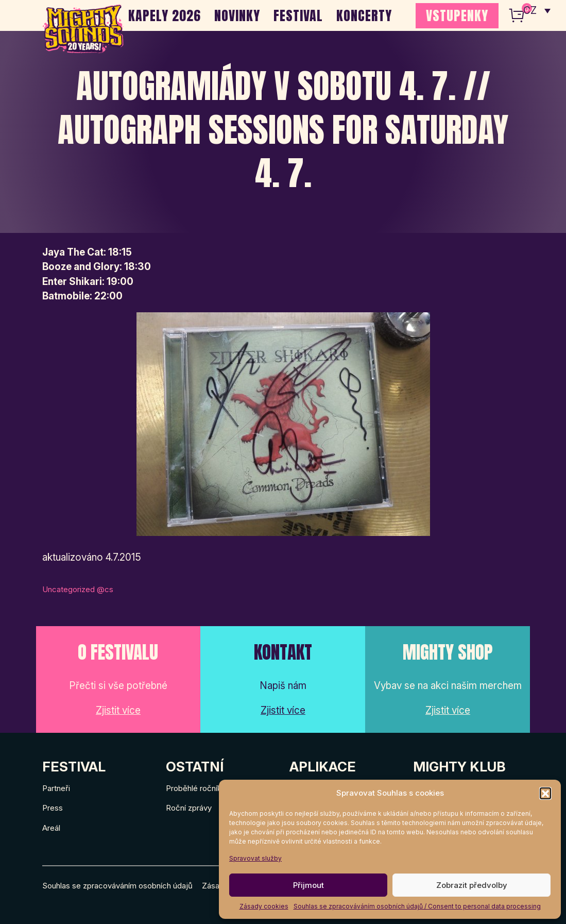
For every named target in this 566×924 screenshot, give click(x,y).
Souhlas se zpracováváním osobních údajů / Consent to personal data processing (417, 906)
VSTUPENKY (457, 15)
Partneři (56, 788)
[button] (545, 793)
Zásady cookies (264, 906)
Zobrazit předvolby (472, 885)
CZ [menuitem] (530, 11)
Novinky (237, 15)
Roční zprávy (189, 808)
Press (53, 808)
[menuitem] (537, 10)
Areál (51, 828)
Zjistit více (118, 710)
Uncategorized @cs (78, 589)
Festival (298, 15)
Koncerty (364, 15)
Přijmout (308, 885)
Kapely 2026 (165, 15)
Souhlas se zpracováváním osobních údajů (117, 886)
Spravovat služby (255, 858)
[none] (537, 10)
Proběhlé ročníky (196, 788)
